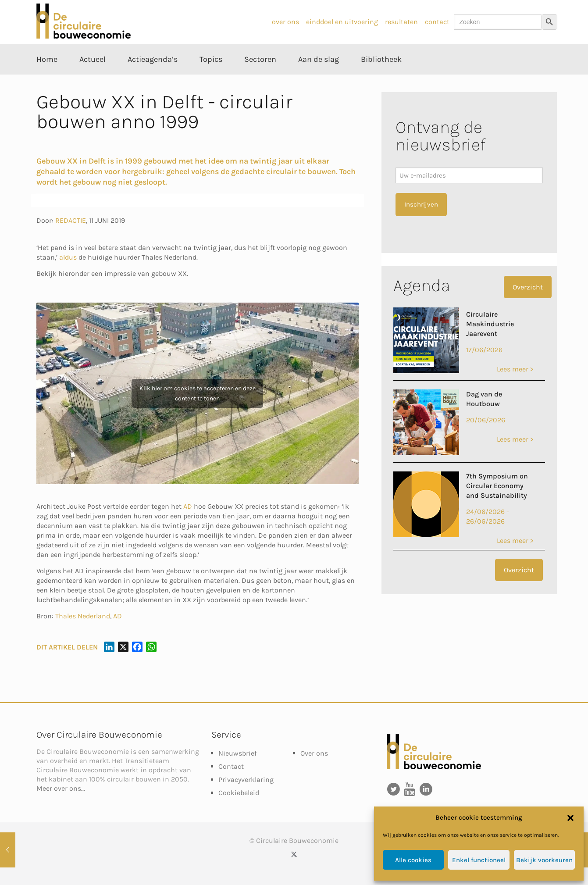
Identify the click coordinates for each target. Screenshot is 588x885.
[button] (570, 818)
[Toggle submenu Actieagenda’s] (153, 79)
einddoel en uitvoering (342, 22)
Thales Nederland (83, 616)
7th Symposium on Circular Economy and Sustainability (497, 486)
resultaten (401, 22)
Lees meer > (515, 369)
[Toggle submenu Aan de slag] (319, 79)
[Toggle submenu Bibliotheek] (381, 79)
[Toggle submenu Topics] (211, 79)
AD (188, 506)
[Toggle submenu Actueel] (93, 79)
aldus (68, 257)
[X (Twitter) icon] (294, 854)
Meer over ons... (61, 788)
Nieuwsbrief (237, 753)
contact (437, 22)
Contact (231, 766)
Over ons (314, 753)
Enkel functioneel (479, 860)
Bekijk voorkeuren (544, 860)
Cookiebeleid (239, 793)
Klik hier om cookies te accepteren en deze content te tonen (198, 393)
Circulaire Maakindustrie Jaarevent (490, 324)
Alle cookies (413, 860)
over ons (285, 22)
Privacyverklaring (246, 780)
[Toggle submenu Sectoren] (260, 79)
